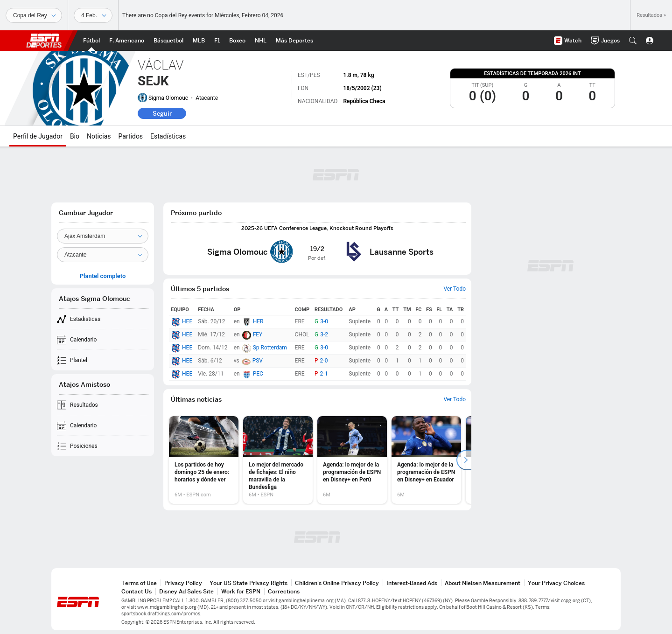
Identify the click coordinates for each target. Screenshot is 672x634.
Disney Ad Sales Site (186, 591)
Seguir (162, 113)
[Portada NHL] (261, 41)
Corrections (284, 591)
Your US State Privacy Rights (248, 583)
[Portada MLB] (199, 41)
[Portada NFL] (127, 41)
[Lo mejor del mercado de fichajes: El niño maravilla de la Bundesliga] (278, 460)
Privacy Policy (183, 583)
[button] (633, 41)
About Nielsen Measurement (483, 583)
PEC (258, 374)
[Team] (103, 236)
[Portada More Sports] (294, 41)
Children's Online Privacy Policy (337, 583)
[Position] (103, 255)
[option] (204, 460)
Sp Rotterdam (270, 348)
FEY (258, 334)
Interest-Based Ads (412, 583)
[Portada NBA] (168, 41)
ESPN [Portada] (44, 41)
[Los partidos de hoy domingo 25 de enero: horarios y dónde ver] (204, 460)
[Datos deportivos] (93, 15)
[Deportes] (34, 15)
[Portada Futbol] (91, 41)
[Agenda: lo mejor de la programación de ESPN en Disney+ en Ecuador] (426, 460)
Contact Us (136, 591)
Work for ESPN (241, 591)
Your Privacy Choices (556, 583)
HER (258, 321)
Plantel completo (103, 276)
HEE (187, 321)
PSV (258, 361)
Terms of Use (139, 583)
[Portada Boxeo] (237, 41)
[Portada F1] (217, 41)
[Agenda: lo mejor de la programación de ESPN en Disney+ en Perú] (352, 460)
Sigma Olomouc (168, 98)
